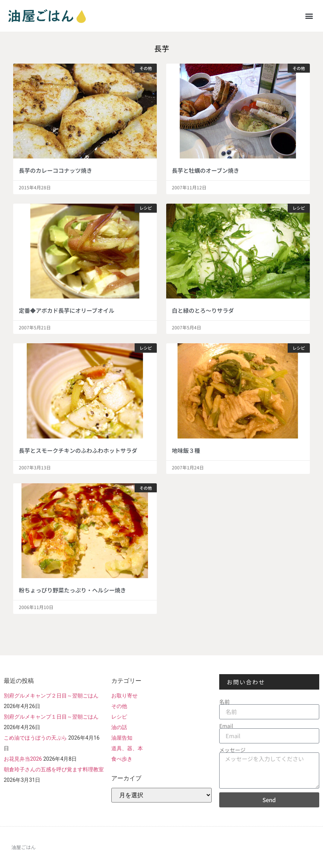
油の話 (119, 727)
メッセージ (232, 750)
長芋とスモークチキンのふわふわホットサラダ (78, 450)
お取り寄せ (124, 696)
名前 (224, 702)
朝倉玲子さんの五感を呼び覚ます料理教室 (54, 769)
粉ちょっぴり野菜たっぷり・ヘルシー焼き (72, 590)
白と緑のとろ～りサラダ (203, 310)
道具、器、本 (127, 748)
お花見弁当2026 (23, 759)
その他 (119, 706)
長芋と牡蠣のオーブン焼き (205, 170)
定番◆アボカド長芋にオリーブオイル (67, 310)
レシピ (119, 717)
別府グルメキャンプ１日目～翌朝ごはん (51, 717)
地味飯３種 (186, 450)
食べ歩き (122, 759)
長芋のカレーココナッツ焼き (55, 170)
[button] (309, 16)
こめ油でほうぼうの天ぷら (35, 738)
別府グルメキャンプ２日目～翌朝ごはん (51, 696)
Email (226, 726)
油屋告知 (122, 738)
